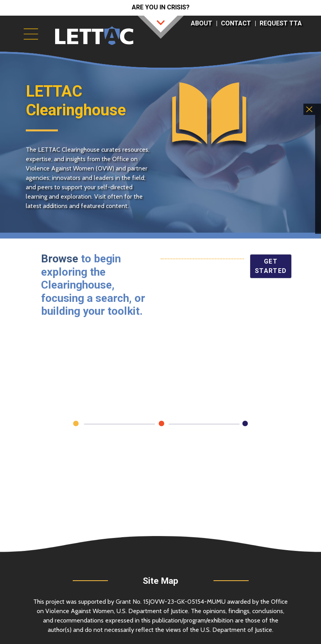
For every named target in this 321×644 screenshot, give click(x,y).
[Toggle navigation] (31, 34)
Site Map (160, 581)
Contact (236, 23)
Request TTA (281, 23)
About (202, 23)
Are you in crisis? (161, 7)
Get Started (271, 266)
